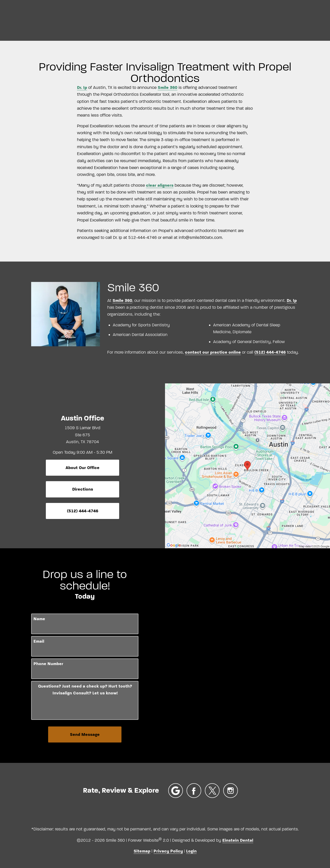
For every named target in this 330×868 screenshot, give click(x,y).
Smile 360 (168, 87)
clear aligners (160, 185)
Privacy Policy (168, 851)
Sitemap (142, 851)
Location (246, 20)
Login (191, 851)
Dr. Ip (82, 87)
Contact (307, 20)
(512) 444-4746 (270, 352)
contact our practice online (213, 352)
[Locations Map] (247, 466)
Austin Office (83, 418)
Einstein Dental (238, 840)
